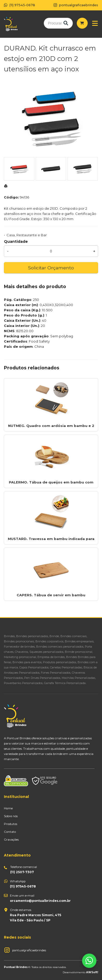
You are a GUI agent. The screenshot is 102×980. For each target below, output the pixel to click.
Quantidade (16, 241)
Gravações (11, 840)
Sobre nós (11, 816)
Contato (10, 832)
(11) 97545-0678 (20, 5)
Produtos (11, 824)
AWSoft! (92, 972)
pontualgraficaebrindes (29, 950)
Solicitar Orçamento (51, 268)
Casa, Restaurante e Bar (27, 235)
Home (8, 808)
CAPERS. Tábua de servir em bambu (51, 595)
